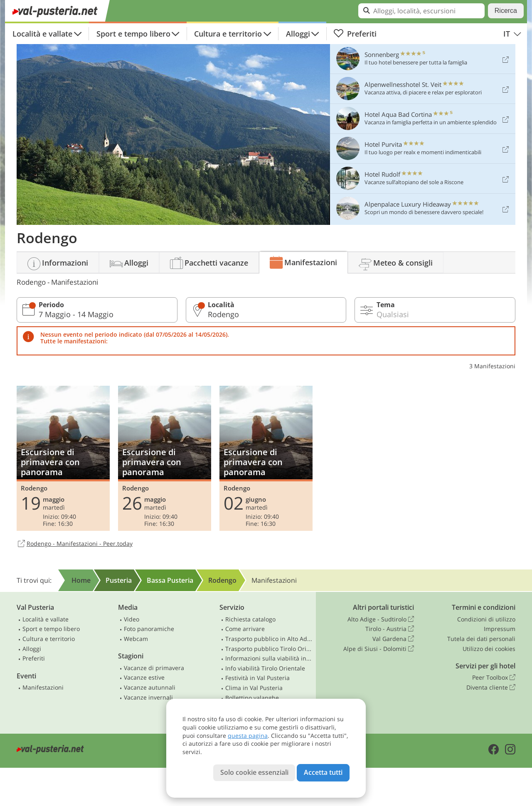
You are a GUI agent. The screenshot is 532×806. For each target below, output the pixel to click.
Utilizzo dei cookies (489, 649)
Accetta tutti (323, 772)
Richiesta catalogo (250, 619)
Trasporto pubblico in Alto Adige (269, 639)
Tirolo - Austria (390, 629)
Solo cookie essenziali (254, 772)
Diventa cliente (491, 688)
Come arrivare (245, 629)
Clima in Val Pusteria (254, 688)
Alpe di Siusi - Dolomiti (379, 649)
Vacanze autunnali (150, 687)
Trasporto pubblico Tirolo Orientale (269, 649)
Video (132, 619)
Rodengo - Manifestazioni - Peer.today (75, 544)
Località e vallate (42, 34)
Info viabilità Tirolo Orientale (265, 668)
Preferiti (355, 34)
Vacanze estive (144, 677)
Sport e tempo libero (133, 34)
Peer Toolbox (494, 678)
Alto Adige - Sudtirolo (381, 619)
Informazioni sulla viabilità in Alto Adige (269, 658)
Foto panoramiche (149, 629)
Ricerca (506, 11)
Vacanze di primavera (154, 668)
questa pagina (248, 736)
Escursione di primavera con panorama (63, 458)
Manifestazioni (43, 687)
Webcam (136, 639)
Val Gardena (393, 639)
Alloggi (298, 34)
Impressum (500, 629)
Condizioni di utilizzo (486, 619)
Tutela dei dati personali (481, 639)
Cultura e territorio (228, 34)
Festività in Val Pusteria (257, 678)
